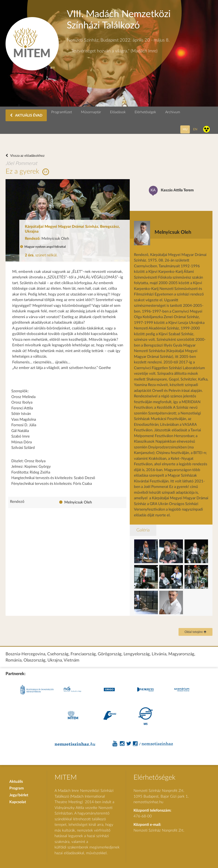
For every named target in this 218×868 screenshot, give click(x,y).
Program (17, 788)
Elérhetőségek (145, 112)
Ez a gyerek (22, 171)
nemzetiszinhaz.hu (148, 802)
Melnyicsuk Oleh (78, 502)
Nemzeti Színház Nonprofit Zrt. (159, 830)
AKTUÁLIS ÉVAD (26, 115)
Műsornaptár (91, 112)
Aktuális (16, 782)
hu (185, 129)
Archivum (173, 112)
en (195, 129)
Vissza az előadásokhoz (27, 156)
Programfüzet (62, 112)
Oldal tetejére (195, 632)
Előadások (118, 112)
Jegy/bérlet (19, 795)
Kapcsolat (18, 802)
